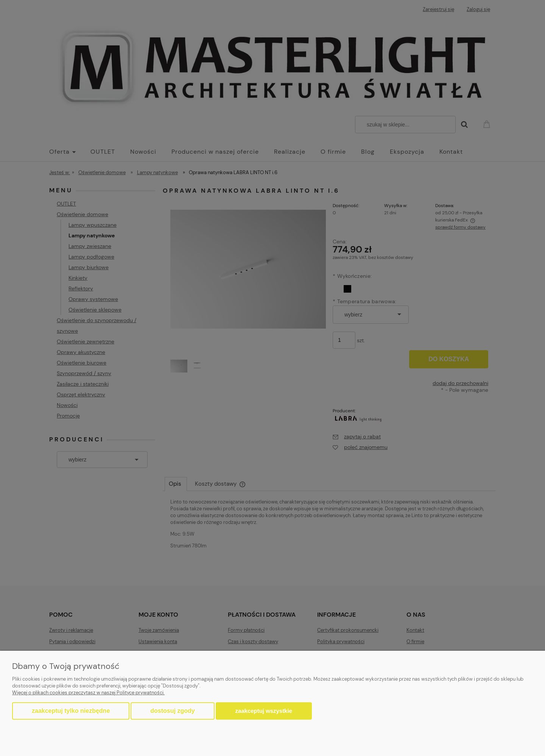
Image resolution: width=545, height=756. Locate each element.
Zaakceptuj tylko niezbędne (71, 711)
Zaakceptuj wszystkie (264, 711)
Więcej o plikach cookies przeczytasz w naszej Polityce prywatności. (88, 693)
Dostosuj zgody (172, 711)
